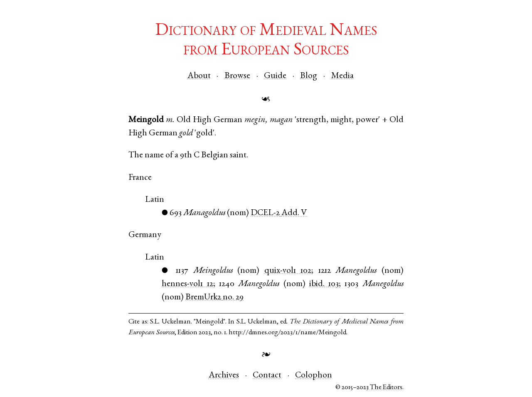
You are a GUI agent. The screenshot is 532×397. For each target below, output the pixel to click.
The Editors (386, 388)
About (199, 76)
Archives (224, 376)
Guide (275, 76)
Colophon (314, 376)
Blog (309, 76)
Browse (237, 76)
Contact (267, 376)
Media (342, 76)
